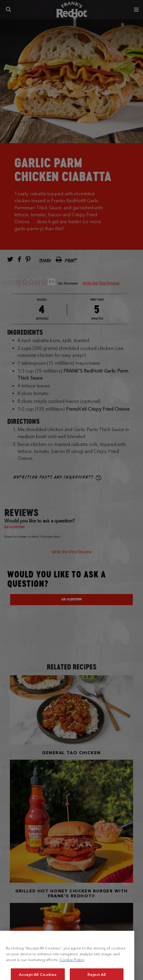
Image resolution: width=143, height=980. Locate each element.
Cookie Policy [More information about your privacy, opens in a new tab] (72, 969)
